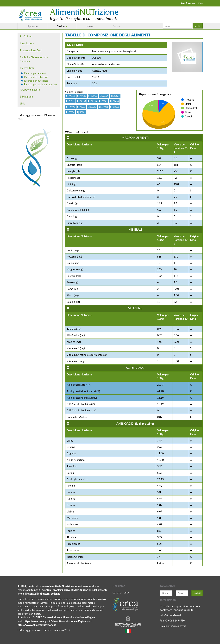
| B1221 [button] (71, 101)
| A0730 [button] (104, 96)
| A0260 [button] (71, 96)
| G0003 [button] (115, 101)
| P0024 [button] (71, 112)
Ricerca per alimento (36, 73)
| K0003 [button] (92, 107)
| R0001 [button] (82, 112)
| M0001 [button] (104, 107)
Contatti (117, 26)
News (90, 26)
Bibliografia (26, 97)
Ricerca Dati (28, 68)
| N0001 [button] (115, 107)
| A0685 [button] (82, 96)
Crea (200, 3)
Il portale (32, 26)
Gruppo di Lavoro (30, 90)
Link (22, 103)
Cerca (198, 26)
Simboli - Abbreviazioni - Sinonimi (34, 59)
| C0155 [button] (82, 101)
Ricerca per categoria (36, 77)
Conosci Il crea (121, 593)
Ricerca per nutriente (36, 81)
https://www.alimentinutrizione (35, 625)
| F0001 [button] (104, 101)
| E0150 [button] (93, 101)
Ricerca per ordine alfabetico (40, 84)
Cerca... (163, 23)
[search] (177, 26)
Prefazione (26, 36)
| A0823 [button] (116, 96)
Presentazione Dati (31, 50)
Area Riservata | (189, 3)
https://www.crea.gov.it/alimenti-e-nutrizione (50, 621)
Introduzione (27, 43)
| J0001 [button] (82, 107)
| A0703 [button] (93, 96)
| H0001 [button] (71, 107)
